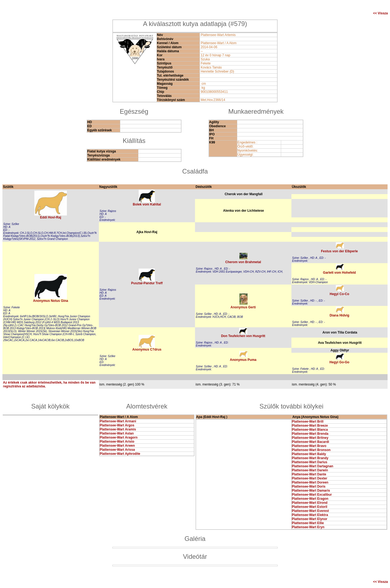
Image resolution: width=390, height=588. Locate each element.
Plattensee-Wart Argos (117, 425)
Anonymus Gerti (243, 307)
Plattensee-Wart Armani (118, 421)
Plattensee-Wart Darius (310, 462)
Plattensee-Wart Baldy (309, 454)
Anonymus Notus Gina (51, 301)
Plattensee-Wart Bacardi (311, 442)
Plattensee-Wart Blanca (310, 430)
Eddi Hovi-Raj (51, 217)
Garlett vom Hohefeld (339, 273)
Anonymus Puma (243, 360)
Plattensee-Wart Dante (309, 474)
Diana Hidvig (339, 315)
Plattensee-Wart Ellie (308, 523)
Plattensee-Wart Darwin (310, 470)
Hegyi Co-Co (339, 294)
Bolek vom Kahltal (147, 204)
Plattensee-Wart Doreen (310, 482)
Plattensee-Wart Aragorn (119, 437)
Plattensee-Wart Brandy (310, 458)
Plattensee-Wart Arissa (117, 450)
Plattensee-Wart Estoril (310, 507)
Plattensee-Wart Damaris (311, 491)
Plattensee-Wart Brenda (310, 434)
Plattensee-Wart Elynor (310, 519)
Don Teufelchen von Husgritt (243, 336)
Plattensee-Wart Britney (310, 438)
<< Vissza (381, 13)
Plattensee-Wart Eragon (310, 499)
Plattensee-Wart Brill (308, 422)
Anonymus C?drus (147, 349)
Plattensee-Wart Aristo (117, 442)
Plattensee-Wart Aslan (117, 433)
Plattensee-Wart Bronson (311, 450)
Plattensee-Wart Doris (309, 486)
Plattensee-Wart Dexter (310, 478)
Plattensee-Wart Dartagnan (313, 466)
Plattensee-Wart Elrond (310, 503)
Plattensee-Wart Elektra (310, 515)
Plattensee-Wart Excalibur (312, 495)
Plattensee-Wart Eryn (308, 527)
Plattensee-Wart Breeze (310, 426)
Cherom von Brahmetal (243, 262)
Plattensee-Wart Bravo (309, 446)
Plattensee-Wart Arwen (117, 446)
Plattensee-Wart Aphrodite (120, 454)
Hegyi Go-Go (339, 362)
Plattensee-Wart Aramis (118, 429)
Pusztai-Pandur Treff (147, 283)
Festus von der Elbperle (339, 251)
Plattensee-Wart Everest (311, 511)
